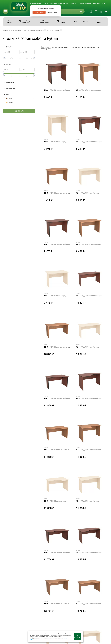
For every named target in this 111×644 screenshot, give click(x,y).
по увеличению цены (60, 47)
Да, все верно (39, 12)
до (21, 52)
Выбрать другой (52, 12)
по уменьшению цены (78, 47)
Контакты (73, 3)
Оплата (45, 3)
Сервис (66, 3)
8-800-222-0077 (100, 3)
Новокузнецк (37, 3)
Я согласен (77, 637)
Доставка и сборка (56, 3)
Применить (19, 111)
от (5, 52)
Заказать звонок (85, 3)
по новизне (91, 47)
